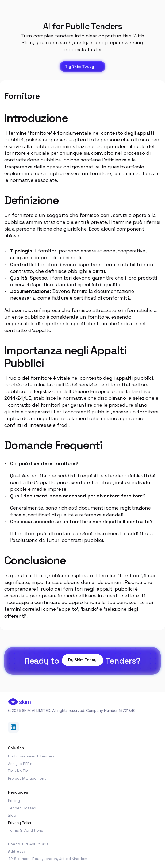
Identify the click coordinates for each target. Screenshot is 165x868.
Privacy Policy (20, 823)
